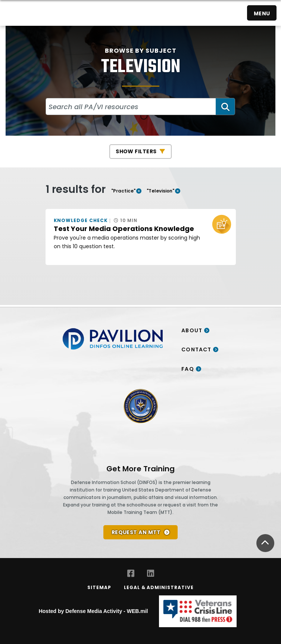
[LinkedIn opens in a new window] (151, 574)
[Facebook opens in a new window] (131, 574)
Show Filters (136, 151)
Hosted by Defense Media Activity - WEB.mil (93, 611)
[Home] (14, 13)
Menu (262, 13)
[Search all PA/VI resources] (131, 107)
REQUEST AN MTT (136, 532)
